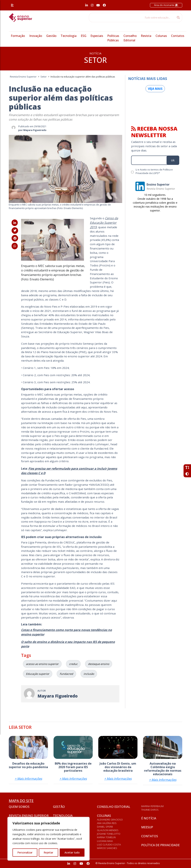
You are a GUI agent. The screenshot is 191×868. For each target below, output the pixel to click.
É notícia (149, 818)
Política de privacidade (160, 845)
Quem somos (19, 807)
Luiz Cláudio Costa (109, 845)
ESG (84, 36)
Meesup (147, 827)
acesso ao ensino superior (42, 664)
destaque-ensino (99, 664)
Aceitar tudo (72, 852)
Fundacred (66, 674)
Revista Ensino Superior (29, 816)
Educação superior (38, 674)
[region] (48, 839)
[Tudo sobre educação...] (132, 18)
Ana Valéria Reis (107, 823)
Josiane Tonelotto (109, 834)
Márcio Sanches (107, 848)
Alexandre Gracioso (110, 820)
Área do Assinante (166, 5)
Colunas (161, 36)
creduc (73, 664)
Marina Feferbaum (152, 806)
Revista (146, 36)
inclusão (89, 674)
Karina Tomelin (106, 837)
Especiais (97, 36)
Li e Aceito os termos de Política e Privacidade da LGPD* (154, 171)
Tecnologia (69, 36)
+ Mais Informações (28, 779)
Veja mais (155, 89)
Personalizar (25, 852)
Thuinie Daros (150, 810)
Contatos (178, 36)
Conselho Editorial (114, 807)
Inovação (36, 36)
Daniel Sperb (105, 827)
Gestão (51, 36)
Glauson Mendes (108, 830)
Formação (18, 36)
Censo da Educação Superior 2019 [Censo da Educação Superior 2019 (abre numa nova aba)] (104, 223)
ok (173, 160)
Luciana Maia (105, 841)
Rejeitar (48, 852)
